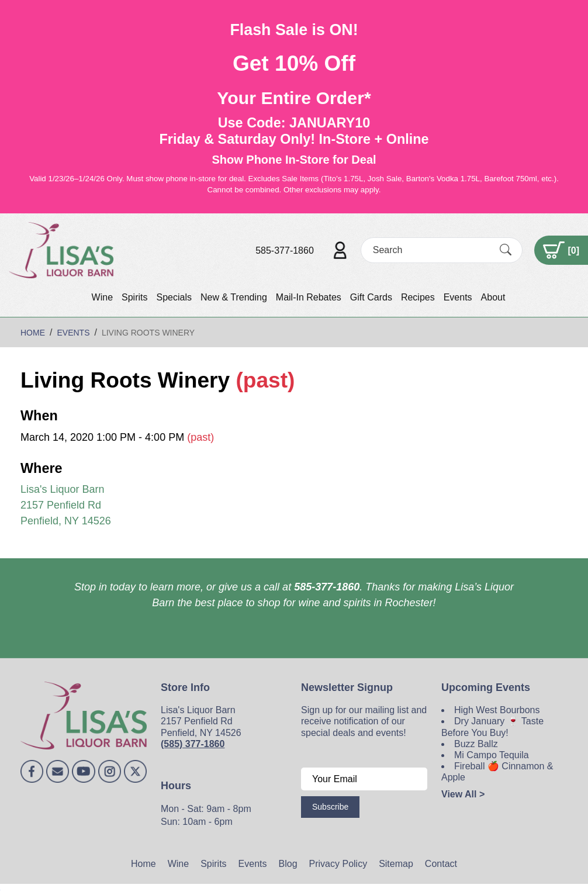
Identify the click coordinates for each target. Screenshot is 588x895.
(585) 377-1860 (193, 744)
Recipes (418, 297)
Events (458, 297)
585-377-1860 (285, 250)
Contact (441, 864)
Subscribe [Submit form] (330, 807)
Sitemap (396, 864)
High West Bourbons (497, 710)
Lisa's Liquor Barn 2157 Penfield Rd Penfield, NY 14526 (66, 505)
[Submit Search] (506, 250)
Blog (288, 864)
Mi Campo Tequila (492, 755)
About (493, 297)
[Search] (431, 250)
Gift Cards (371, 297)
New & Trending (234, 297)
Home (143, 864)
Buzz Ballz (476, 744)
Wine (102, 297)
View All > (463, 794)
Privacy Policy (338, 864)
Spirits (134, 297)
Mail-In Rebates (309, 297)
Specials (174, 297)
